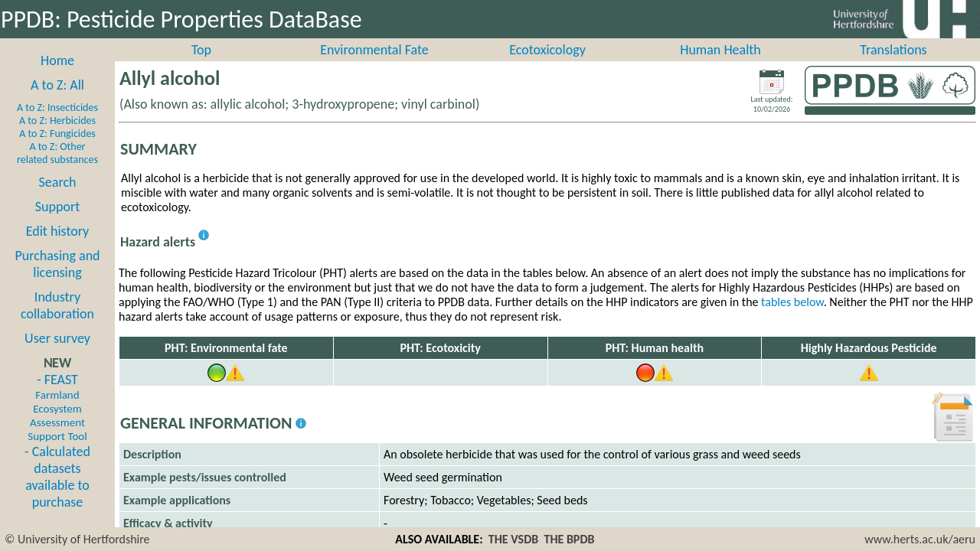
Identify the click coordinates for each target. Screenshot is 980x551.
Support (57, 223)
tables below (792, 319)
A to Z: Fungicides (57, 150)
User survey (57, 355)
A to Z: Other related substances (57, 170)
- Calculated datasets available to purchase (57, 494)
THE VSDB (513, 539)
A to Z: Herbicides (57, 137)
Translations (893, 67)
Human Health (720, 67)
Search (58, 199)
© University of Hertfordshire (77, 539)
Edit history (58, 248)
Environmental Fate (374, 67)
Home (57, 77)
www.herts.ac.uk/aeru (920, 539)
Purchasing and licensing (57, 281)
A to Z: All (57, 102)
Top (201, 67)
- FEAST (57, 424)
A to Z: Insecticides (57, 124)
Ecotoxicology (547, 67)
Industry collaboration (57, 322)
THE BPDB (569, 539)
